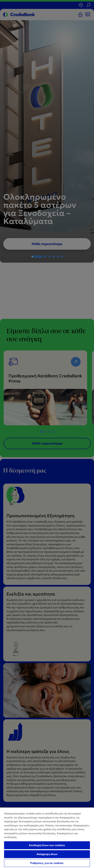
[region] (47, 838)
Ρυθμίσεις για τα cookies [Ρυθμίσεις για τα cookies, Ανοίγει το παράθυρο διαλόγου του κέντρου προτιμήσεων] (47, 863)
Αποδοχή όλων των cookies (47, 845)
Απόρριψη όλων (47, 854)
